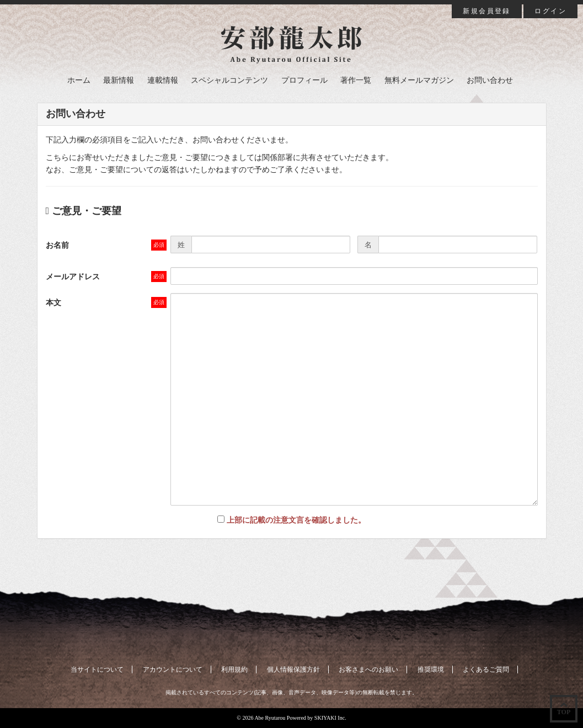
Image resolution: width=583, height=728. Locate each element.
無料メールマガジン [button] (419, 80)
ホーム (79, 80)
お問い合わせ (490, 80)
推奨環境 (431, 669)
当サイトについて (97, 669)
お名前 (57, 245)
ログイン (550, 11)
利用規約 (234, 669)
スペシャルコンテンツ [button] (229, 80)
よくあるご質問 (486, 669)
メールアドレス (73, 277)
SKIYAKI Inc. (330, 718)
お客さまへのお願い (368, 669)
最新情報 (119, 80)
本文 (54, 303)
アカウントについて (173, 669)
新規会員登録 (486, 11)
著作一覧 (356, 80)
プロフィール (304, 80)
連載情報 (163, 80)
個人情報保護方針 (293, 669)
